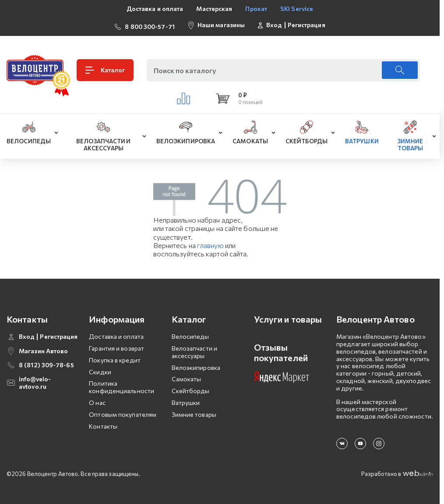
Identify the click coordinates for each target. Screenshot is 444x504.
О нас (97, 401)
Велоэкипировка (196, 366)
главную (210, 243)
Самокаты (187, 378)
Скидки (100, 370)
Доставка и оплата (155, 9)
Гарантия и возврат (116, 346)
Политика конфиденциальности (122, 386)
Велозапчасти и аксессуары (194, 350)
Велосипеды (190, 335)
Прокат (256, 9)
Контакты (103, 424)
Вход (274, 24)
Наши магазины (221, 24)
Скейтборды (191, 389)
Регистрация (307, 24)
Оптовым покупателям (123, 413)
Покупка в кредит (115, 358)
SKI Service (297, 9)
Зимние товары (194, 413)
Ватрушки (186, 401)
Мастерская (214, 9)
